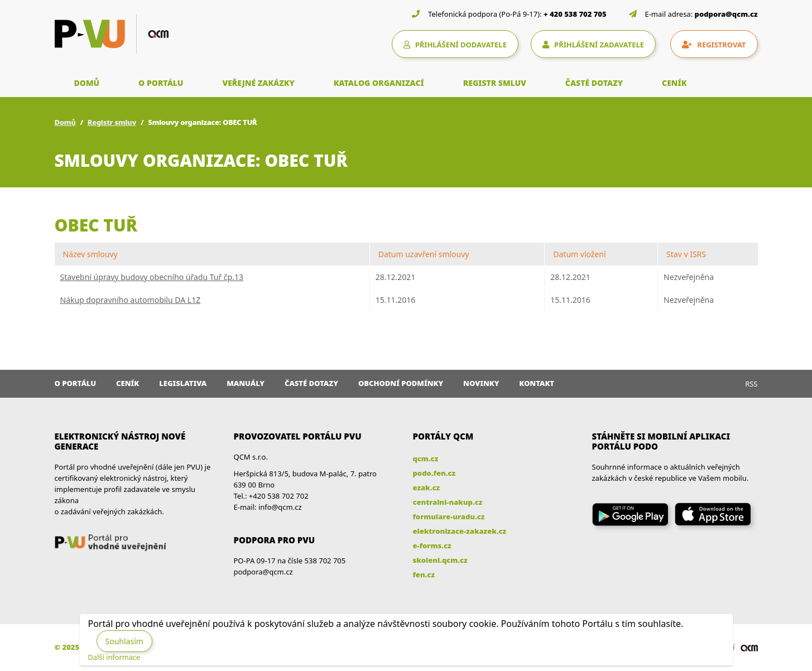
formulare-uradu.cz (449, 516)
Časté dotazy (311, 383)
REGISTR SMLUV (495, 83)
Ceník (128, 383)
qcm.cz (426, 458)
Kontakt (537, 383)
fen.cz (424, 575)
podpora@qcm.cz (726, 14)
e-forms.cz (432, 546)
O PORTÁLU (161, 83)
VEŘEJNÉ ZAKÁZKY (258, 83)
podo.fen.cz (434, 473)
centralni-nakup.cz (448, 502)
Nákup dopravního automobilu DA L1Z (131, 300)
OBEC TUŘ (96, 225)
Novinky (481, 383)
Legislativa (183, 383)
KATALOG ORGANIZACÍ (379, 83)
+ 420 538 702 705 (575, 14)
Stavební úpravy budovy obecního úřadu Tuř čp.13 (152, 277)
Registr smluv (112, 122)
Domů (65, 122)
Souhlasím (124, 641)
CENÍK (674, 83)
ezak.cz (427, 487)
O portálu (76, 383)
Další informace (114, 657)
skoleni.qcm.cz (440, 560)
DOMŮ (87, 83)
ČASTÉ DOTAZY (594, 83)
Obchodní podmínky (401, 383)
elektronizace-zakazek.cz (460, 531)
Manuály (246, 383)
